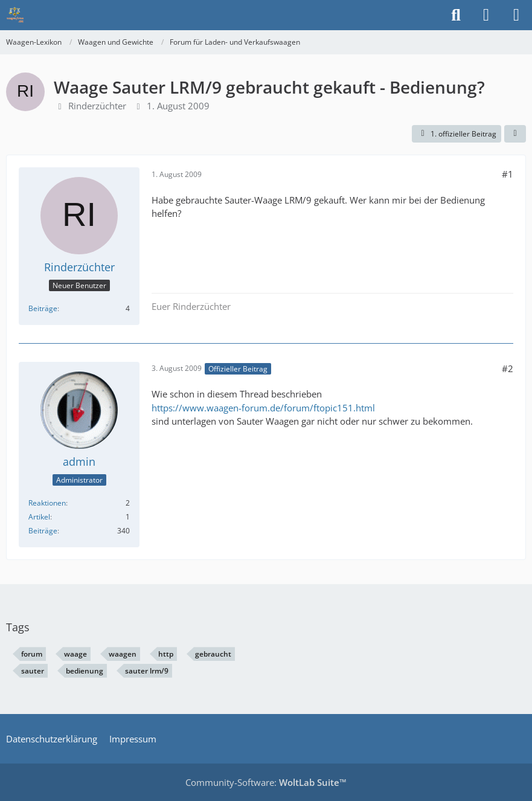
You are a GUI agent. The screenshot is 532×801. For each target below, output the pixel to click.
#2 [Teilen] (508, 368)
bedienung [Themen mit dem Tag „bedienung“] (85, 671)
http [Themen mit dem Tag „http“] (166, 654)
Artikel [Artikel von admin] (39, 517)
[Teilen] (515, 134)
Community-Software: (266, 782)
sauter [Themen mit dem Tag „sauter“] (33, 671)
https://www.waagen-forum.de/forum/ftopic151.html (263, 408)
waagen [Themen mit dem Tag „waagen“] (123, 654)
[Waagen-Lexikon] (15, 15)
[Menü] (516, 15)
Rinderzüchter (97, 106)
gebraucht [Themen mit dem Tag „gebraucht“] (213, 654)
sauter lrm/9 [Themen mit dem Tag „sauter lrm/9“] (147, 671)
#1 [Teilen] (508, 174)
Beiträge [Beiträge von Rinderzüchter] (43, 308)
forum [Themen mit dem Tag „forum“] (32, 654)
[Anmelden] (486, 15)
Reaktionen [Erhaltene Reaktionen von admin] (47, 503)
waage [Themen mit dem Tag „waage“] (75, 654)
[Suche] (456, 15)
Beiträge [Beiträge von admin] (43, 531)
